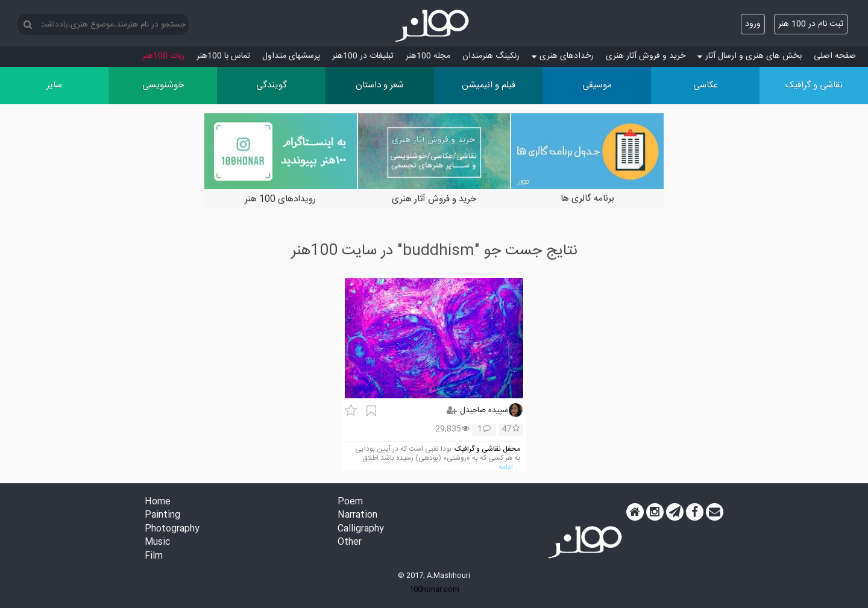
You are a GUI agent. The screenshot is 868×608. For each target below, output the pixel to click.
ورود (753, 24)
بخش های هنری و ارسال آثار (750, 56)
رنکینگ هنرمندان (491, 56)
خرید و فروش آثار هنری (646, 56)
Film (154, 556)
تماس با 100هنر (223, 56)
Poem (350, 502)
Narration (357, 516)
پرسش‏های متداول (291, 56)
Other (350, 543)
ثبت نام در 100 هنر (811, 24)
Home (158, 502)
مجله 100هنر (428, 56)
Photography (172, 529)
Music (157, 543)
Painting (162, 516)
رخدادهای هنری (563, 56)
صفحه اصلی (835, 56)
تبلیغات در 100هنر (363, 56)
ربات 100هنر (163, 56)
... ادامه (509, 467)
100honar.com (434, 589)
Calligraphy (361, 529)
